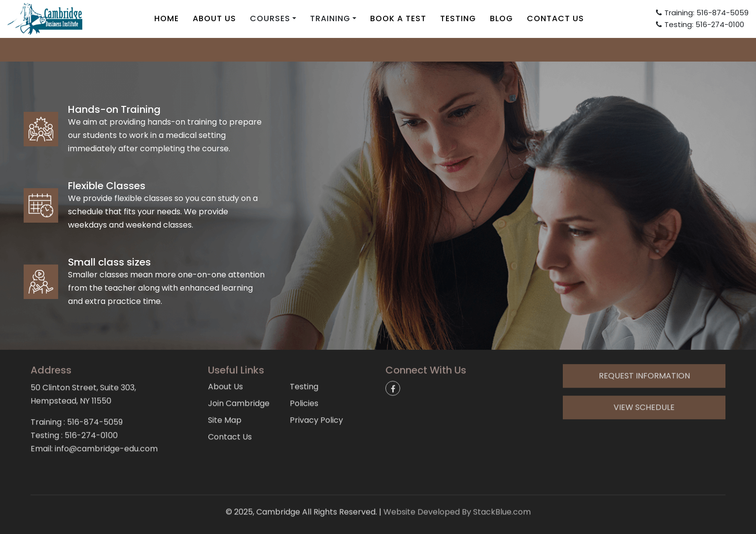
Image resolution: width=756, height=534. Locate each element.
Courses (270, 18)
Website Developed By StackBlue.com (457, 500)
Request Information (644, 343)
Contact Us (555, 18)
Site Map (225, 387)
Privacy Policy (316, 387)
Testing (458, 18)
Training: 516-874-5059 (702, 13)
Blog (501, 18)
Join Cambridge (239, 371)
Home (167, 18)
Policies (304, 371)
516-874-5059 (95, 389)
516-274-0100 (91, 403)
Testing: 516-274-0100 (700, 24)
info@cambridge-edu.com (378, 49)
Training (330, 18)
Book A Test (398, 18)
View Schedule (644, 375)
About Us (214, 18)
